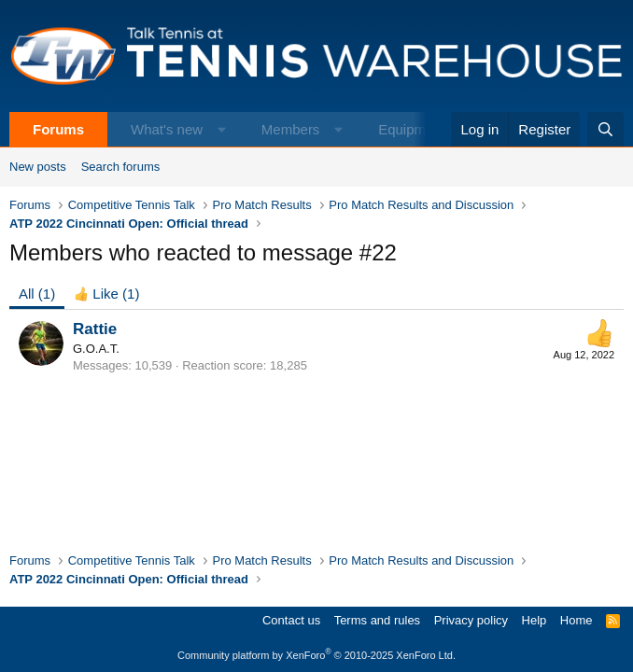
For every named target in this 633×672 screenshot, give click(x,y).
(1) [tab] (37, 294)
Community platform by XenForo (316, 655)
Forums (58, 129)
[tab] (106, 294)
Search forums (121, 167)
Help (535, 620)
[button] (222, 129)
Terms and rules (377, 620)
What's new (167, 129)
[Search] (605, 129)
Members (291, 129)
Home (577, 620)
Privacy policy (471, 620)
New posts (38, 167)
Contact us (291, 620)
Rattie (95, 329)
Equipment (412, 129)
